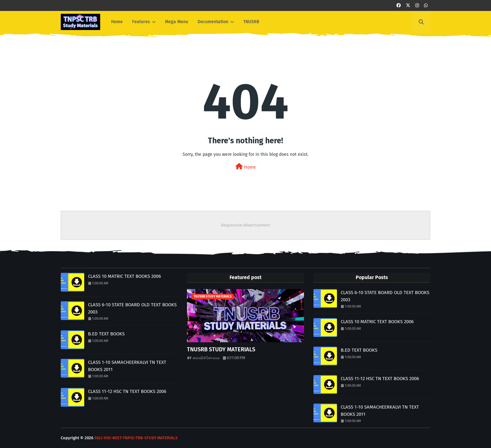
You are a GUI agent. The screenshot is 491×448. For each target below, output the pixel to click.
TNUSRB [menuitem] (251, 22)
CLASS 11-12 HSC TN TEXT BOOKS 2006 (127, 391)
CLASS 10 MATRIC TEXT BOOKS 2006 (124, 276)
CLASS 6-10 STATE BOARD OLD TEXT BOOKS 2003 (132, 308)
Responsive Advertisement (246, 225)
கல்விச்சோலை (206, 358)
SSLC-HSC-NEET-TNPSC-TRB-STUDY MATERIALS (136, 438)
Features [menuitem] (141, 22)
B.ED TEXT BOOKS (106, 334)
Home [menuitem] (117, 22)
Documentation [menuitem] (213, 22)
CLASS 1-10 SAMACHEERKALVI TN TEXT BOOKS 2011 (127, 366)
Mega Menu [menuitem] (177, 22)
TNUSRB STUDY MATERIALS (221, 349)
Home (246, 167)
